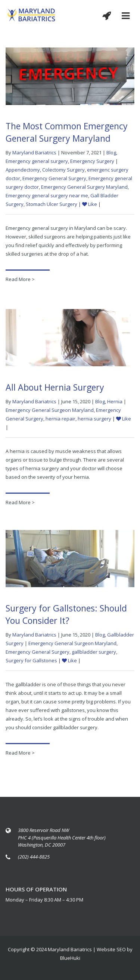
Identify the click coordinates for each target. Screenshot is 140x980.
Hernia (115, 403)
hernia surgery (94, 420)
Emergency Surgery (92, 161)
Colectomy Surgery (63, 170)
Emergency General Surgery (54, 178)
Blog (111, 152)
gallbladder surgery (94, 653)
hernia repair (60, 420)
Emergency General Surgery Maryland (84, 187)
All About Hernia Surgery (55, 389)
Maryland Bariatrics (34, 152)
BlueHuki (70, 958)
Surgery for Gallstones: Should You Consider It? (66, 616)
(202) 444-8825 (34, 857)
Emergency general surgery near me (47, 195)
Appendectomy (23, 170)
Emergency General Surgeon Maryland (50, 412)
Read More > (20, 279)
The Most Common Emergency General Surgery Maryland (67, 132)
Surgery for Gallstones (31, 662)
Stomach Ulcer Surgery (52, 204)
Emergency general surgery (37, 161)
